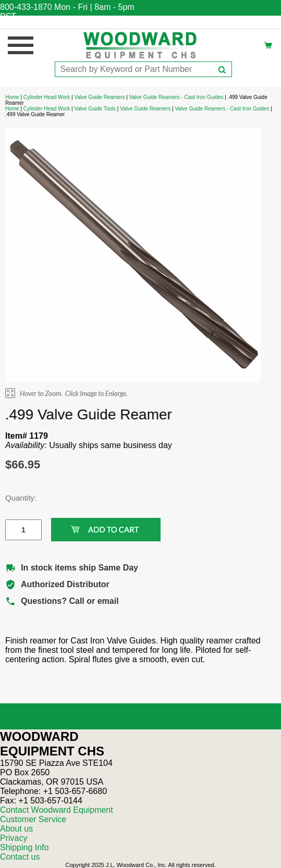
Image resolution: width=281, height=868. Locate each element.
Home (12, 97)
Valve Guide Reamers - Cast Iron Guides (176, 97)
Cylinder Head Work (47, 97)
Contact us (20, 857)
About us (16, 829)
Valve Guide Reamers (99, 97)
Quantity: (16, 498)
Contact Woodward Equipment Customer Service (57, 815)
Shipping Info (24, 847)
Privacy (14, 838)
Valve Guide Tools (95, 109)
